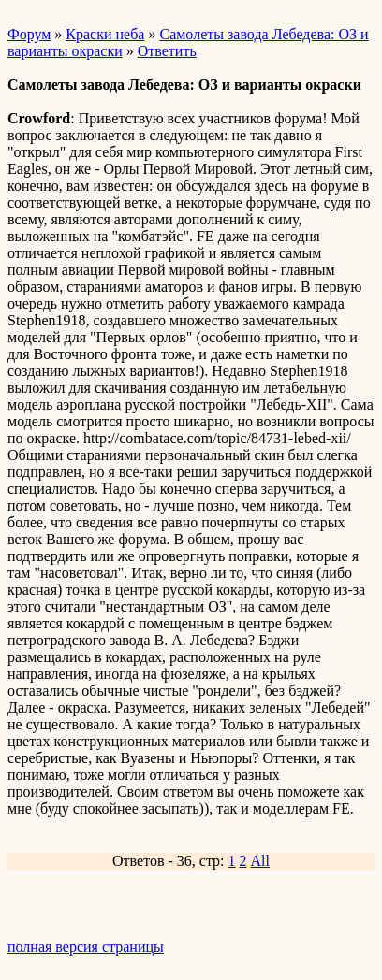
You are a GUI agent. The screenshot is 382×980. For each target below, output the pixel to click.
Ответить (167, 51)
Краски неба (105, 34)
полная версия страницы (86, 947)
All (260, 861)
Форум (29, 34)
